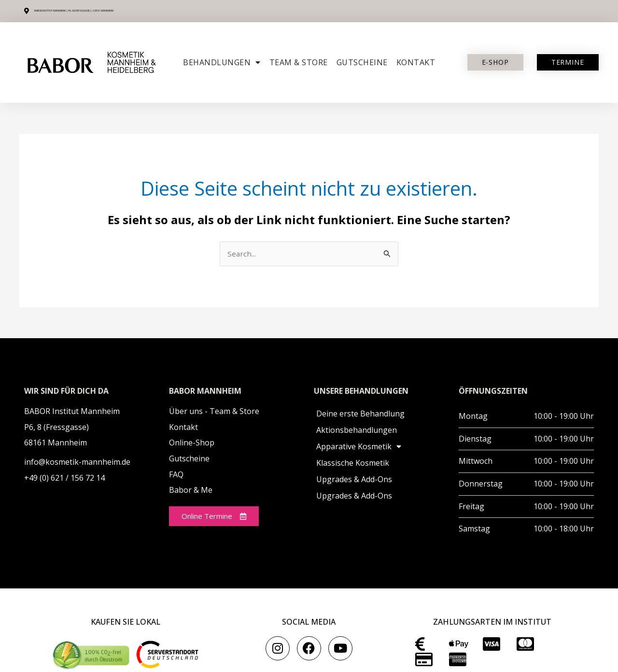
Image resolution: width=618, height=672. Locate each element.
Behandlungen (222, 62)
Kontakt (416, 62)
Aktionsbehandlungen (357, 431)
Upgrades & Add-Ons (354, 480)
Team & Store (299, 62)
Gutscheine (362, 62)
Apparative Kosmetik (359, 447)
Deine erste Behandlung (360, 415)
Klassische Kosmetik (353, 464)
